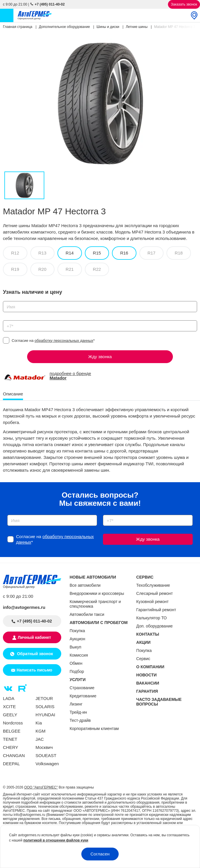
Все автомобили (85, 585)
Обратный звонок (34, 654)
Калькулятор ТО (151, 618)
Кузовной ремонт (152, 602)
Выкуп (76, 647)
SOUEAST (46, 755)
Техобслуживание (153, 585)
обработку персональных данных (64, 341)
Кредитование (83, 696)
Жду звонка (100, 357)
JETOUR (44, 698)
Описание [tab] (13, 394)
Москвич (44, 747)
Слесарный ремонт (154, 593)
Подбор (77, 671)
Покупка (77, 631)
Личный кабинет (34, 637)
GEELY (10, 715)
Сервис (143, 659)
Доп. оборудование (154, 626)
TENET (10, 739)
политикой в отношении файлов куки (56, 840)
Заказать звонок (184, 4)
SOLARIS (45, 707)
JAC (40, 739)
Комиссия (79, 655)
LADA (9, 698)
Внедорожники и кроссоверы (97, 593)
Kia (39, 723)
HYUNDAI (45, 715)
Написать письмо (34, 670)
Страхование (82, 688)
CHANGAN (14, 755)
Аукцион (78, 639)
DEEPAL (11, 764)
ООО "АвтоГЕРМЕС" (41, 787)
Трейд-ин (78, 712)
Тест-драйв (80, 720)
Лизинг (76, 704)
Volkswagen (47, 764)
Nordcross (13, 723)
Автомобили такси (87, 614)
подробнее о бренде (70, 376)
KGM (41, 731)
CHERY (10, 747)
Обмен (76, 663)
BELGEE (12, 731)
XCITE (9, 707)
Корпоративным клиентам (94, 729)
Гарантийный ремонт (156, 610)
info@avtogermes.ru (24, 607)
